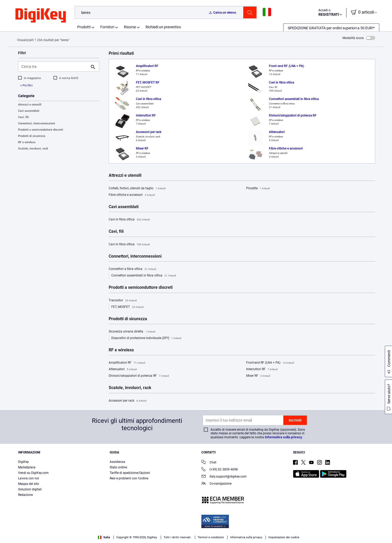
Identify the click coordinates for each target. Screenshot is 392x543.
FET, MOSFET (127, 307)
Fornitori (107, 27)
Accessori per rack (128, 401)
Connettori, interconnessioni (37, 123)
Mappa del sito (29, 484)
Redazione (25, 495)
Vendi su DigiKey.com (33, 473)
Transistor (123, 301)
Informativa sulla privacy (283, 437)
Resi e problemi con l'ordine (129, 478)
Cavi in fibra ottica (129, 220)
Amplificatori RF (127, 363)
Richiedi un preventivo (163, 27)
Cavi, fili (23, 117)
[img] (41, 16)
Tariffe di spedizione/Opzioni (130, 473)
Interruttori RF (262, 369)
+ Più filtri (26, 85)
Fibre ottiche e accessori (132, 195)
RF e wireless (27, 142)
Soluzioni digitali (30, 489)
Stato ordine (118, 467)
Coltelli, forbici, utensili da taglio (137, 189)
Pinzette (258, 189)
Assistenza (117, 462)
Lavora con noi (29, 478)
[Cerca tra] (54, 67)
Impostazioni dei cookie (284, 537)
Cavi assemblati (29, 111)
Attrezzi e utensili (30, 105)
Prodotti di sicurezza (32, 136)
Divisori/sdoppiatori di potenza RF (139, 376)
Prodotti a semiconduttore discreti (41, 130)
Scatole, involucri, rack (33, 149)
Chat (209, 463)
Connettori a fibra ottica (132, 269)
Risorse (130, 27)
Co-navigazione (216, 484)
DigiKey (23, 462)
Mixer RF (258, 376)
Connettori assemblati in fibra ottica (144, 276)
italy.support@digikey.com (224, 477)
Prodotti (84, 27)
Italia (104, 537)
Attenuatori (123, 369)
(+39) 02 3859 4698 (220, 470)
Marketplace (27, 467)
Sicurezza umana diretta (132, 332)
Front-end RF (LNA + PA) (270, 363)
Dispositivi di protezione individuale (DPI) (146, 338)
